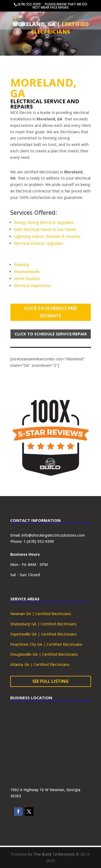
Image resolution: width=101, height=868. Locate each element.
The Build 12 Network (54, 854)
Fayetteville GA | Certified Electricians (43, 634)
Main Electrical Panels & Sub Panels (45, 229)
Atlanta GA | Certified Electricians (40, 664)
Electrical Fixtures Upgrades (39, 243)
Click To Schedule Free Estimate (51, 312)
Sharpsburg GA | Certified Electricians (43, 624)
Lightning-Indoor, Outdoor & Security (47, 236)
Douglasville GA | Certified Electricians (44, 654)
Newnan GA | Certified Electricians (41, 614)
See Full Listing (50, 681)
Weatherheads (27, 272)
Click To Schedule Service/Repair (51, 334)
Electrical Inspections (32, 286)
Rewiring (22, 265)
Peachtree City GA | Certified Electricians (46, 644)
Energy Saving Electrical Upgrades (44, 222)
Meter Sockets (27, 279)
